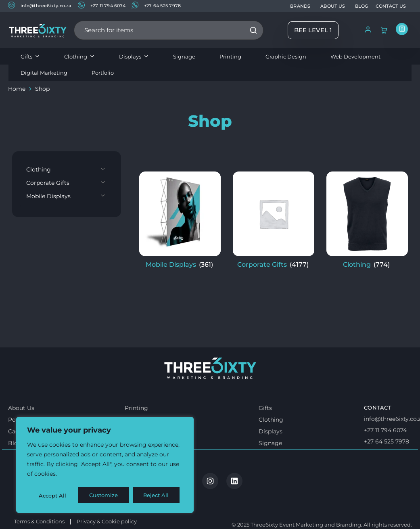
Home (17, 89)
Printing (230, 56)
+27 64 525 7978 (156, 5)
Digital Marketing (44, 73)
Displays (134, 56)
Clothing (79, 56)
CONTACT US (391, 6)
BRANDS (300, 6)
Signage (184, 56)
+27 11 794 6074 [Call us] (385, 452)
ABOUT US (333, 6)
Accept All (158, 496)
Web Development (355, 56)
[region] (105, 466)
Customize (53, 496)
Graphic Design (286, 56)
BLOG (362, 6)
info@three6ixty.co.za (40, 5)
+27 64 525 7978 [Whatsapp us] (387, 463)
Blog (15, 465)
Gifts (30, 56)
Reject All (106, 496)
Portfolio (103, 73)
